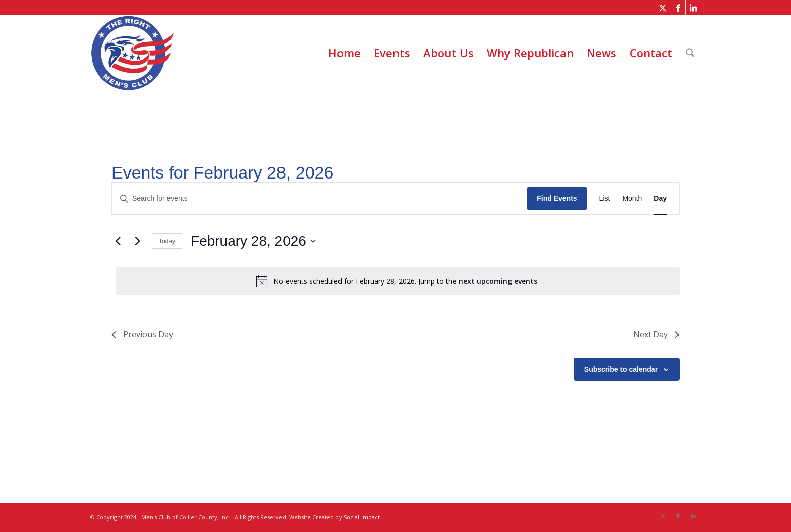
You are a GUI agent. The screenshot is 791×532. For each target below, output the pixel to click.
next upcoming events (498, 281)
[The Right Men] (132, 53)
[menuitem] (345, 53)
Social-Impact (362, 517)
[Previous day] (118, 241)
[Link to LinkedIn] (693, 8)
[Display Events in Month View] (632, 198)
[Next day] (137, 241)
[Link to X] (663, 8)
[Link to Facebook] (678, 8)
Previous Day (143, 334)
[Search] (690, 53)
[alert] (398, 281)
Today (167, 241)
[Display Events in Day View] (660, 198)
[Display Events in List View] (605, 198)
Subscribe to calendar (621, 369)
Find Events (557, 198)
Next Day (656, 334)
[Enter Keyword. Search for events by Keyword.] (319, 198)
